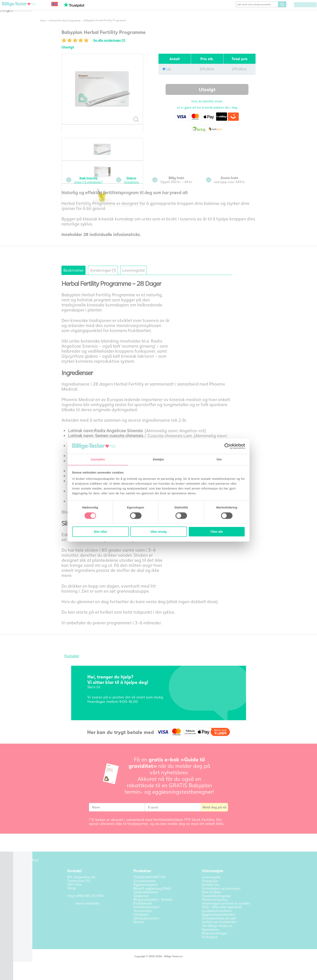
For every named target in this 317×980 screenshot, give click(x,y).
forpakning (141, 186)
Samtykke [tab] (98, 459)
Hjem (50, 26)
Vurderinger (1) (119, 276)
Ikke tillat (100, 532)
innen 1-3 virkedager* (97, 186)
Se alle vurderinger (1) (119, 46)
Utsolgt (214, 96)
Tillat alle (217, 532)
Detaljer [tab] (158, 459)
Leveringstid (157, 276)
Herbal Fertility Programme (72, 26)
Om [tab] (219, 459)
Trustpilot (78, 663)
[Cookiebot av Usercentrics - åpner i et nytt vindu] (227, 446)
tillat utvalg (158, 532)
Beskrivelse (83, 276)
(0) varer (299, 10)
